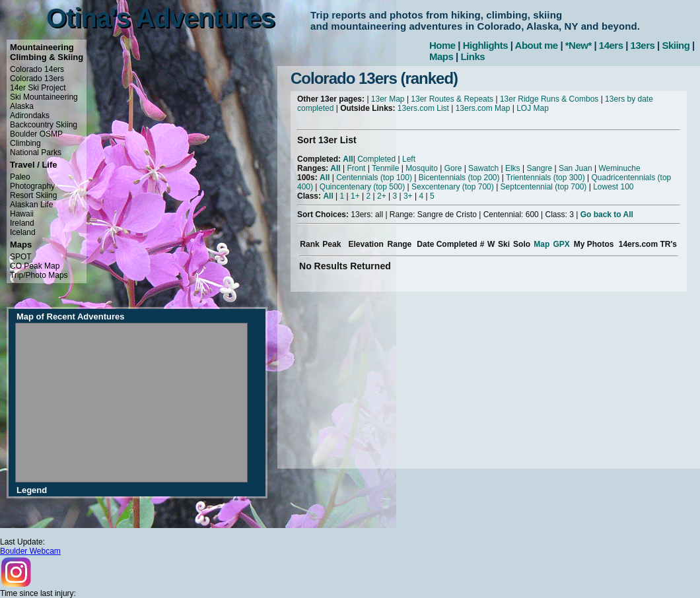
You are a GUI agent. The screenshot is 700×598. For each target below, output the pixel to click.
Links (472, 56)
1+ (355, 196)
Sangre (539, 168)
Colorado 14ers (37, 69)
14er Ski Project (38, 88)
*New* (578, 45)
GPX (561, 244)
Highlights (485, 45)
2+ (382, 196)
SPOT (21, 257)
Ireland (22, 223)
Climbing (25, 143)
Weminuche (619, 168)
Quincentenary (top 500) (362, 187)
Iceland (23, 232)
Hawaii (22, 214)
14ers (611, 45)
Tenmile (385, 168)
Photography (32, 186)
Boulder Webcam (30, 551)
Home (442, 45)
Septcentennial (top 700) (544, 187)
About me (537, 45)
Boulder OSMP (36, 134)
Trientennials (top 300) (545, 178)
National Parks (36, 152)
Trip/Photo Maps (39, 275)
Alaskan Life (31, 205)
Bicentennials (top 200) (459, 178)
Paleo (20, 177)
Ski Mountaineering (44, 97)
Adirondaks (30, 116)
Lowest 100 (613, 187)
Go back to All (607, 215)
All (348, 159)
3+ (408, 196)
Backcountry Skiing (44, 125)
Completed (376, 159)
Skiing (676, 45)
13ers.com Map (483, 108)
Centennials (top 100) (374, 178)
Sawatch (483, 168)
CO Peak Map (35, 266)
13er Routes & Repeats (452, 99)
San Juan (576, 168)
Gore (453, 168)
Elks (513, 168)
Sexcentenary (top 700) (453, 187)
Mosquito (422, 168)
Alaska (22, 106)
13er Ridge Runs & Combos (549, 99)
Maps (441, 56)
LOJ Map (533, 108)
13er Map (388, 99)
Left (409, 159)
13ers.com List (423, 108)
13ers (643, 45)
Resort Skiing (33, 195)
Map (542, 244)
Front (356, 168)
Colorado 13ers (37, 79)
